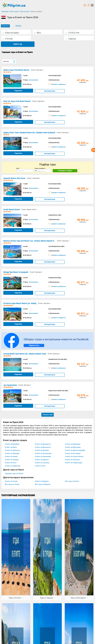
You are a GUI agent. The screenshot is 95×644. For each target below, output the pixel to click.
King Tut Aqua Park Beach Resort (17, 95)
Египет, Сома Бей (34, 172)
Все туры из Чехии (12, 478)
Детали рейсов (33, 74)
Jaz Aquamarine (10, 379)
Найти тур (79, 38)
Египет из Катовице (73, 447)
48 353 (83, 183)
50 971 (83, 276)
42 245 (83, 137)
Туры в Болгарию (78, 592)
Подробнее (17, 85)
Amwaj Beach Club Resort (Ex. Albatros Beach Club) (25, 348)
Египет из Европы (42, 475)
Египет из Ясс (40, 460)
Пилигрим (5, 12)
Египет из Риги (11, 457)
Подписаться (34, 339)
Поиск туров (14, 12)
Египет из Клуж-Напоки (74, 451)
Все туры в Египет (72, 475)
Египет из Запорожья (43, 447)
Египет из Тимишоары (74, 457)
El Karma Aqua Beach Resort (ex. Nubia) (20, 297)
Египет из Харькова (13, 460)
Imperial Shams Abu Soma (14, 172)
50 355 (83, 245)
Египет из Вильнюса (43, 441)
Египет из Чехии (11, 475)
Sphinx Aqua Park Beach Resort (16, 64)
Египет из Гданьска (12, 444)
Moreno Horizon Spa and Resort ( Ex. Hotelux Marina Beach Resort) (31, 235)
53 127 (83, 358)
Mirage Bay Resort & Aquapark (16, 266)
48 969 (83, 214)
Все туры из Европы (43, 478)
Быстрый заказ (45, 85)
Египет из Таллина (42, 457)
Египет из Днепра (42, 444)
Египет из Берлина (12, 438)
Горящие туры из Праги (14, 468)
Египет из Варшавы (73, 438)
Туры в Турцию (47, 592)
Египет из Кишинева (43, 451)
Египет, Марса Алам (29, 204)
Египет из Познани (72, 454)
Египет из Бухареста (43, 438)
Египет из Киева (11, 451)
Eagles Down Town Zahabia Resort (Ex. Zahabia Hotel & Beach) (29, 127)
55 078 (83, 389)
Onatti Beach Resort (12, 204)
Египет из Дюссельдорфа (75, 444)
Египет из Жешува (12, 447)
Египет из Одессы (42, 454)
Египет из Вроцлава (73, 441)
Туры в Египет (25, 12)
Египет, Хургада (37, 64)
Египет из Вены (11, 441)
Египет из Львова (12, 454)
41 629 (83, 74)
